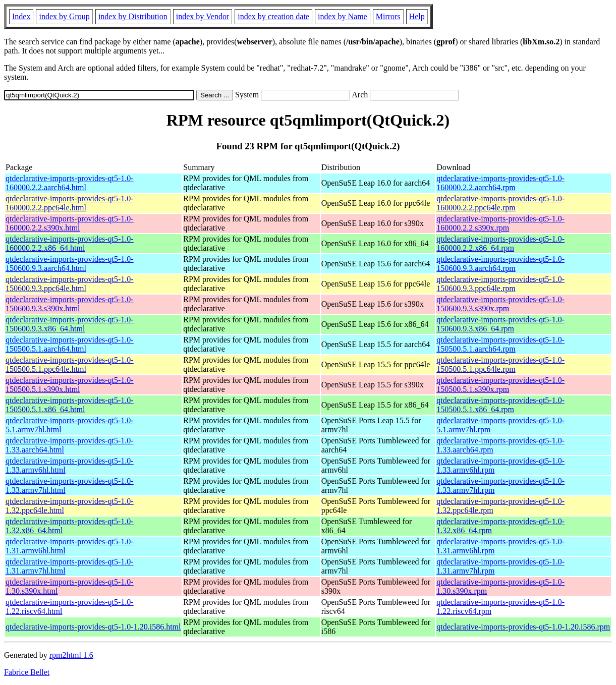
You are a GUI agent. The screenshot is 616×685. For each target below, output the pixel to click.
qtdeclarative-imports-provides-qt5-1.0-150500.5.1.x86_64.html (70, 405)
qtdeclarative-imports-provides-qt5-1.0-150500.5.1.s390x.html (70, 385)
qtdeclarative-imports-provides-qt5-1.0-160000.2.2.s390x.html (70, 223)
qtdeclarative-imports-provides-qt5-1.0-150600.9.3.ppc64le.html (70, 284)
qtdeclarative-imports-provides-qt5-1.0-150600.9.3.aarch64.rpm (500, 264)
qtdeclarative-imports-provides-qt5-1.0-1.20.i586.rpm (523, 627)
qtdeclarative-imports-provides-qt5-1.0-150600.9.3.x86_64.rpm (500, 324)
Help (417, 16)
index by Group (64, 16)
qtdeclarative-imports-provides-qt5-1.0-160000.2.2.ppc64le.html (70, 203)
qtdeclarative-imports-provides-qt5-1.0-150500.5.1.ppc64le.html (70, 364)
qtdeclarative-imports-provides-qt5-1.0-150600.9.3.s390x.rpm (500, 304)
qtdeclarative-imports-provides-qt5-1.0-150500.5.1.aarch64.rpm (500, 344)
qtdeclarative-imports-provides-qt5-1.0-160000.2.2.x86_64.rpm (500, 243)
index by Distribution (133, 16)
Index (21, 16)
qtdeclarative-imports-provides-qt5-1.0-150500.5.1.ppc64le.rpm (500, 364)
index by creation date (273, 16)
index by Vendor (203, 16)
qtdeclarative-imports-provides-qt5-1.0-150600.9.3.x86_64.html (70, 324)
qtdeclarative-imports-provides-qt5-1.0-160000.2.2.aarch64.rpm (500, 183)
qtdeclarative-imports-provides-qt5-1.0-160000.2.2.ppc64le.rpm (500, 203)
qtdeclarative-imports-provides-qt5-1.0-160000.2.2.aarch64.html (70, 183)
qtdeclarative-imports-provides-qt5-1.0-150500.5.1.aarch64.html (70, 344)
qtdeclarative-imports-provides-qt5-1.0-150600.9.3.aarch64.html (70, 264)
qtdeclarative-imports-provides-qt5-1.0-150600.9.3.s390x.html (70, 304)
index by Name (343, 16)
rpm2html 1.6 (71, 655)
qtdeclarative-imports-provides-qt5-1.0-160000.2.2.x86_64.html (70, 243)
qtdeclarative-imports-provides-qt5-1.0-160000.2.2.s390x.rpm (500, 223)
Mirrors (388, 16)
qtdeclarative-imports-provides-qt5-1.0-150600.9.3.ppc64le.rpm (500, 284)
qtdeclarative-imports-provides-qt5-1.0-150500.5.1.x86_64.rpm (500, 405)
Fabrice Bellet (27, 672)
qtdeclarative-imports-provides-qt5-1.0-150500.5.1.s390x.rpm (500, 385)
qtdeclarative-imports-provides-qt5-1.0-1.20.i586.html (93, 627)
